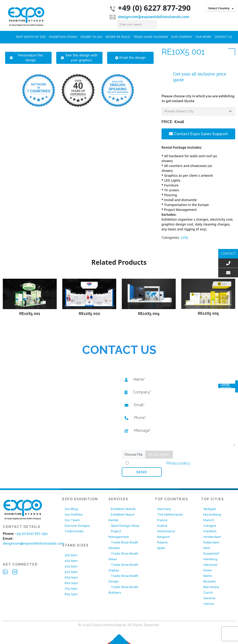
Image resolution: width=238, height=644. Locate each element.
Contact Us (223, 37)
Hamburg (210, 559)
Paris (207, 548)
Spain (161, 548)
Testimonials (74, 531)
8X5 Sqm (71, 594)
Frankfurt (210, 531)
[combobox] (221, 8)
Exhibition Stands (63, 37)
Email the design (130, 58)
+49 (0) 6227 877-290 (150, 8)
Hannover (211, 565)
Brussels (210, 581)
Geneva (209, 598)
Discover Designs (77, 526)
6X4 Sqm (71, 583)
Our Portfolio (74, 515)
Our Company (182, 37)
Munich (209, 520)
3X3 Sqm (71, 555)
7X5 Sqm (71, 589)
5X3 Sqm (71, 566)
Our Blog (71, 509)
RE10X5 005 (208, 313)
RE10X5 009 (149, 314)
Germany (164, 509)
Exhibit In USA (91, 37)
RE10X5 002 (89, 314)
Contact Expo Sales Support (198, 134)
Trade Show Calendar (151, 37)
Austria (162, 526)
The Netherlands (170, 515)
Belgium (164, 537)
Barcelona (211, 587)
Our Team (72, 520)
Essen (208, 570)
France (162, 520)
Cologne (210, 526)
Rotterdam (211, 542)
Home (10, 36)
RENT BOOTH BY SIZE (31, 37)
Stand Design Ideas (125, 526)
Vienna (209, 604)
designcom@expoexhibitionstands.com (149, 17)
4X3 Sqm (71, 561)
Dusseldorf (211, 554)
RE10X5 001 (30, 314)
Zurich (208, 593)
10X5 (184, 238)
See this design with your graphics (79, 58)
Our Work (203, 37)
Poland (162, 542)
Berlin (208, 576)
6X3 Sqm (71, 577)
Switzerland (166, 531)
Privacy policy (178, 463)
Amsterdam (212, 537)
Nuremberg (212, 515)
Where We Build (118, 37)
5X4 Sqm (71, 572)
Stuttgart (210, 509)
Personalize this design (26, 58)
